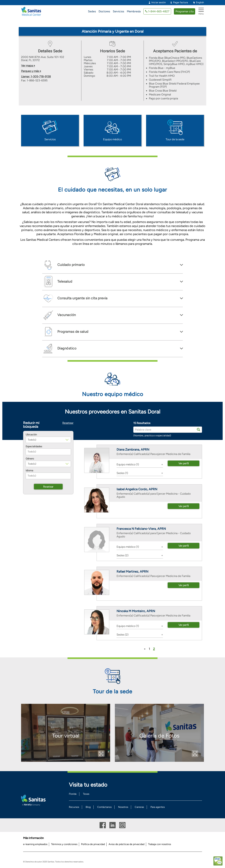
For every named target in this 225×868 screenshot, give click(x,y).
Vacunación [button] (66, 315)
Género (30, 459)
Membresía (134, 11)
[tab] (112, 265)
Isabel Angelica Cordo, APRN (137, 489)
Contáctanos (104, 807)
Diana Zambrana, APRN (133, 449)
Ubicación (31, 435)
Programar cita (185, 11)
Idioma (29, 471)
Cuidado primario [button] (71, 265)
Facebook (103, 825)
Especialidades (34, 446)
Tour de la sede (175, 139)
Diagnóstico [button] (66, 348)
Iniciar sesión (159, 2)
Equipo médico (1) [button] (128, 464)
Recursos (74, 807)
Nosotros (123, 807)
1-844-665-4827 (159, 11)
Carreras (139, 807)
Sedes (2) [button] (122, 555)
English (200, 2)
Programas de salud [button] (72, 332)
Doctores (104, 11)
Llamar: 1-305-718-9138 (36, 77)
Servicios (118, 11)
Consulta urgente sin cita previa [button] (82, 298)
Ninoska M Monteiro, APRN (136, 611)
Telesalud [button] (64, 281)
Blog (88, 807)
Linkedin (112, 825)
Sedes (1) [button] (122, 473)
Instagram (122, 825)
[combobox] (48, 452)
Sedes (92, 11)
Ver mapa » (28, 66)
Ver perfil (184, 463)
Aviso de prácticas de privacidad (126, 844)
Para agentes (158, 807)
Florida (73, 794)
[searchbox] (48, 452)
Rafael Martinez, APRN (132, 571)
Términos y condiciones (64, 844)
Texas (86, 794)
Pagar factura (180, 2)
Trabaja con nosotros (160, 844)
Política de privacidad (93, 844)
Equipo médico (112, 139)
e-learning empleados (35, 844)
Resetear (68, 423)
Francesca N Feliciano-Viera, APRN (141, 529)
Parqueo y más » (31, 71)
